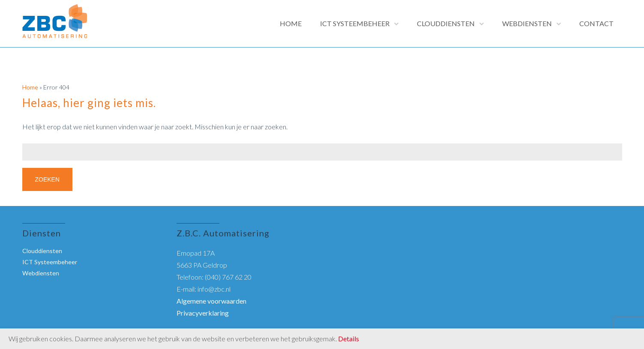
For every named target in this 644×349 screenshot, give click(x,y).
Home (291, 23)
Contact (596, 23)
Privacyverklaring (203, 313)
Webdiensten (527, 23)
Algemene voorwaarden (211, 301)
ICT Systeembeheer (355, 23)
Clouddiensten (446, 23)
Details (349, 339)
